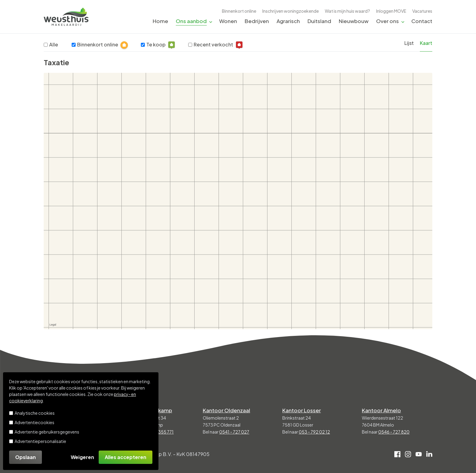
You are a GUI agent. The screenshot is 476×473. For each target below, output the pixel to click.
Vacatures (422, 11)
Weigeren (82, 457)
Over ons (388, 21)
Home (160, 21)
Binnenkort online (239, 11)
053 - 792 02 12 (314, 432)
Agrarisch (288, 21)
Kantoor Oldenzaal (226, 410)
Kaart (426, 43)
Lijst (409, 43)
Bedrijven (257, 21)
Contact (422, 21)
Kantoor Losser (302, 410)
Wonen (228, 21)
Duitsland (319, 21)
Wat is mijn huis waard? (347, 11)
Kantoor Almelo (381, 410)
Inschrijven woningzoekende (291, 11)
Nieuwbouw (354, 21)
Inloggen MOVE (391, 11)
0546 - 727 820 (394, 432)
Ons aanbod (191, 21)
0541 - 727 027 (234, 432)
